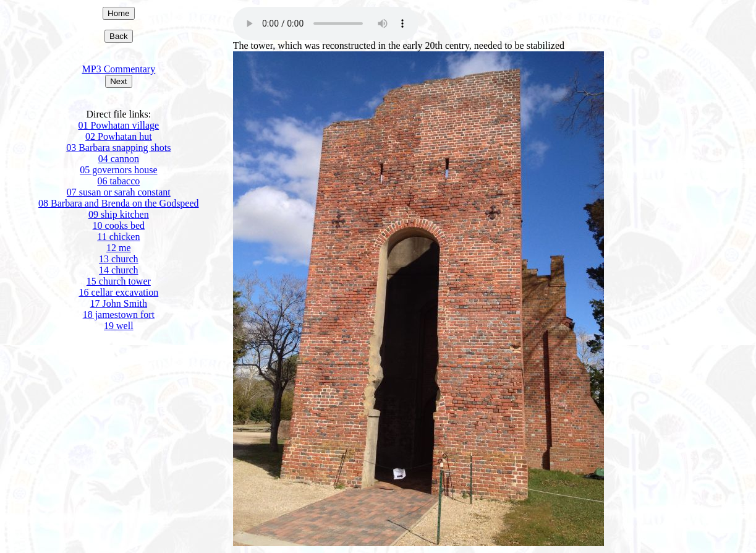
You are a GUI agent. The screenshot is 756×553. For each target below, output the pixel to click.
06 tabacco (118, 181)
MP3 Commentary (119, 69)
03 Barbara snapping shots (118, 148)
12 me (119, 248)
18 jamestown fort (119, 315)
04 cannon (119, 159)
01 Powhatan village (119, 125)
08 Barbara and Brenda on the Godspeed (118, 203)
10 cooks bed (119, 225)
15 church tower (119, 281)
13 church (119, 259)
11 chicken (118, 237)
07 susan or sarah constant (119, 192)
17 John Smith (119, 303)
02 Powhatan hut (119, 136)
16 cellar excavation (118, 292)
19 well (119, 326)
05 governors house (118, 170)
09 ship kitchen (119, 214)
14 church (119, 270)
